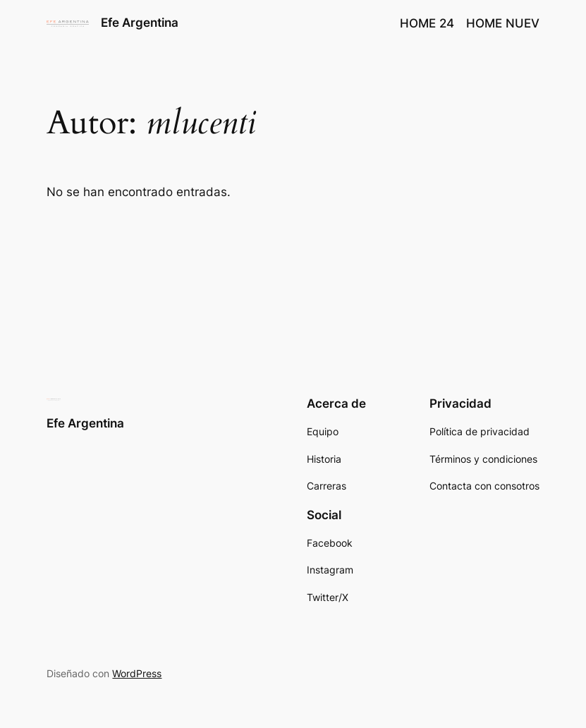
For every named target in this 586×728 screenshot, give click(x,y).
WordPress (137, 673)
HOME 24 (427, 23)
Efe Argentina (140, 23)
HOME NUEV (503, 23)
